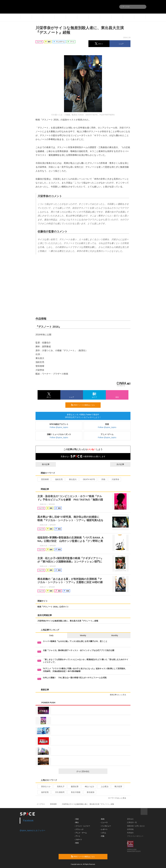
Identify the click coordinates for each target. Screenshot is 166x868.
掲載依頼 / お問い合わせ (136, 826)
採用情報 (130, 829)
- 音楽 (77, 819)
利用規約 (130, 833)
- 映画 (77, 843)
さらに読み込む (91, 771)
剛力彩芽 (117, 787)
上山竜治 (103, 787)
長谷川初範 (75, 792)
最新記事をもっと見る (119, 695)
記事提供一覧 (132, 822)
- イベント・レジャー (82, 826)
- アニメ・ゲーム (81, 833)
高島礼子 (60, 787)
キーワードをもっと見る (118, 798)
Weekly (83, 635)
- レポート (104, 829)
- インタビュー (106, 826)
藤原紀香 (74, 787)
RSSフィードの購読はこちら (85, 405)
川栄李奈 (114, 479)
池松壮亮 (58, 479)
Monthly (115, 635)
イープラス (41, 804)
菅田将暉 (44, 479)
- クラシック (79, 829)
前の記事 (43, 464)
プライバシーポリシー (135, 836)
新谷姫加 (89, 792)
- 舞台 (77, 822)
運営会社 (130, 819)
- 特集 (102, 836)
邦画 (102, 479)
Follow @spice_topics (59, 427)
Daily (51, 635)
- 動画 (102, 819)
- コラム (103, 833)
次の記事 (123, 464)
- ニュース (104, 822)
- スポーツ (78, 840)
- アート (77, 836)
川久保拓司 (59, 792)
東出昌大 (72, 479)
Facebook (28, 821)
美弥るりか (45, 787)
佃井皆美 (44, 792)
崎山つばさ (88, 787)
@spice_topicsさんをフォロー (32, 830)
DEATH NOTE (88, 479)
